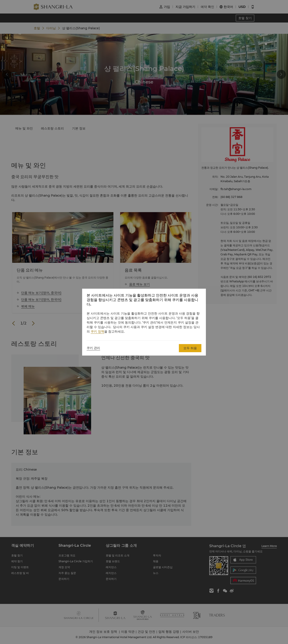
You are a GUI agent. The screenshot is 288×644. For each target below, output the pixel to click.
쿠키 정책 (97, 331)
